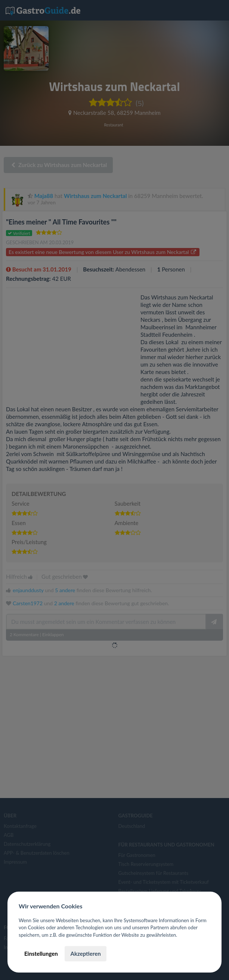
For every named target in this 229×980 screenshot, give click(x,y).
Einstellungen (41, 954)
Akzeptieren (85, 954)
